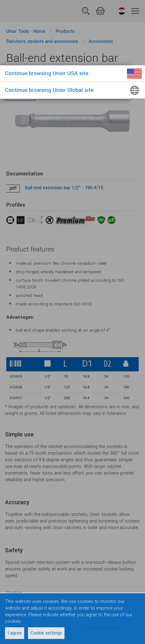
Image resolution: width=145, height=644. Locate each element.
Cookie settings (46, 633)
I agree (15, 633)
